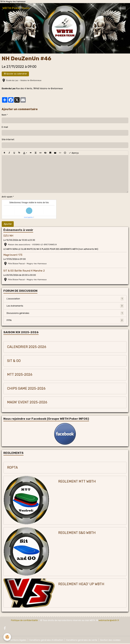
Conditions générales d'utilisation (46, 640)
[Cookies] (7, 637)
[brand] (16, 8)
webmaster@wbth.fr (109, 620)
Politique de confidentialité (24, 620)
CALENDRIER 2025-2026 (27, 347)
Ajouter (8, 224)
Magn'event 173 (13, 255)
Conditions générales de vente (82, 640)
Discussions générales (65, 313)
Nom (4, 115)
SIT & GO (14, 361)
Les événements (65, 306)
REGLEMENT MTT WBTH (77, 481)
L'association (65, 299)
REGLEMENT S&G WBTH (77, 533)
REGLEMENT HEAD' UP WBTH (81, 584)
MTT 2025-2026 (20, 375)
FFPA (65, 320)
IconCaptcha (28, 217)
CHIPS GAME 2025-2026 (26, 389)
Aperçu (74, 153)
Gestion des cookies (110, 640)
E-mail (5, 127)
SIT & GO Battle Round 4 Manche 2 (24, 271)
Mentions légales (18, 640)
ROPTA (12, 468)
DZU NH (8, 236)
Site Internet (8, 140)
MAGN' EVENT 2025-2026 (27, 402)
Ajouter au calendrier (15, 74)
